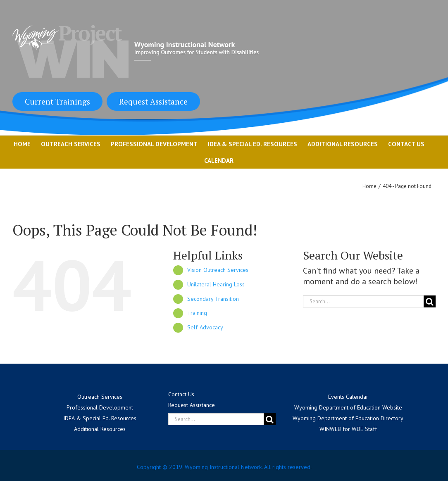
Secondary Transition (213, 299)
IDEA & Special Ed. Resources (100, 418)
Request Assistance (153, 101)
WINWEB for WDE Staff (348, 429)
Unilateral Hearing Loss (216, 284)
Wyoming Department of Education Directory (348, 418)
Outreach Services (100, 397)
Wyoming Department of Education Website (348, 407)
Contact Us (181, 394)
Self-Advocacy (205, 327)
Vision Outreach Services (218, 270)
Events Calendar (348, 397)
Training (197, 313)
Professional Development (100, 407)
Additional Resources (100, 429)
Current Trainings (57, 101)
